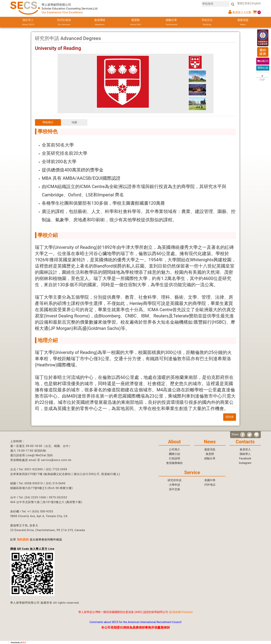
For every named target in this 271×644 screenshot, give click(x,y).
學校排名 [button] (207, 23)
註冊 (248, 12)
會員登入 (238, 12)
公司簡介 (174, 449)
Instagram (245, 463)
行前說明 (174, 458)
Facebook (245, 458)
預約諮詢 (23, 539)
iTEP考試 (210, 485)
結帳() (263, 61)
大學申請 (174, 485)
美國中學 (210, 480)
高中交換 (174, 489)
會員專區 (100, 23)
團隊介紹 (174, 454)
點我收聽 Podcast (181, 612)
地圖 (74, 122)
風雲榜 (135, 23)
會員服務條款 (174, 463)
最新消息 (243, 23)
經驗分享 (171, 23)
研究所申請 (174, 480)
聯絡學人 (245, 454)
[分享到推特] (250, 435)
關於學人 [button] (28, 23)
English (256, 3)
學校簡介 (48, 122)
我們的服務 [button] (64, 23)
